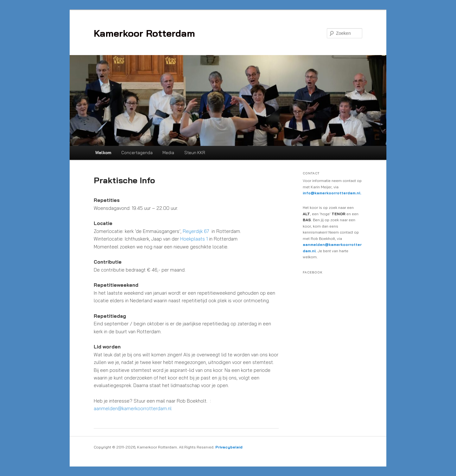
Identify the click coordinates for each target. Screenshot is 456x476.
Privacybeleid (229, 447)
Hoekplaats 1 (194, 239)
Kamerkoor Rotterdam (144, 33)
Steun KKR (195, 153)
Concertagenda (137, 153)
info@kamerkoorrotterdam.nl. (332, 193)
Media (168, 153)
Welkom (103, 153)
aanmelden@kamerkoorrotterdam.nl (133, 408)
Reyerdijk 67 (196, 231)
